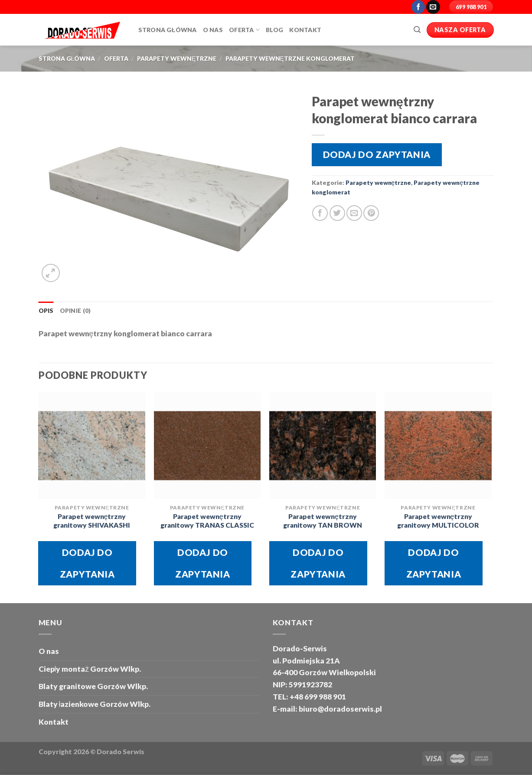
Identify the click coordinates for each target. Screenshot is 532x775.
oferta (116, 58)
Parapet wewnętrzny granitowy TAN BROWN (323, 521)
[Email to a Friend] (354, 213)
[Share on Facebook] (320, 213)
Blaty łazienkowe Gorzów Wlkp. (95, 704)
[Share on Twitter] (337, 213)
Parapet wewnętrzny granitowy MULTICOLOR (438, 521)
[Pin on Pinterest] (371, 213)
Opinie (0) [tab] (75, 310)
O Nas (213, 30)
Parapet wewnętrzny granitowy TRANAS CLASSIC (207, 521)
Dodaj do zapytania (377, 154)
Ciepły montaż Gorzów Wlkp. (90, 669)
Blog (274, 30)
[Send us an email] (433, 7)
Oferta (244, 30)
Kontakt (305, 30)
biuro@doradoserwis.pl (340, 709)
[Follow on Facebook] (418, 7)
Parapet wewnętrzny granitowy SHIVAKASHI (92, 521)
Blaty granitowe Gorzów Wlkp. (93, 686)
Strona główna (168, 30)
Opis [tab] (46, 310)
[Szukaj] (417, 30)
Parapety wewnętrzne (177, 58)
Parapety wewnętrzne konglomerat (290, 58)
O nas (49, 651)
